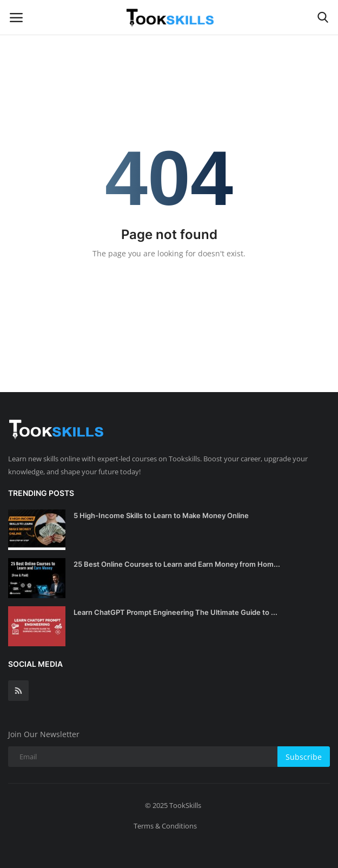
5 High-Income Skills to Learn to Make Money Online (161, 515)
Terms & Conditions (165, 826)
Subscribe (304, 757)
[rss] (18, 691)
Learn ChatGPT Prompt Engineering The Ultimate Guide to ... (175, 612)
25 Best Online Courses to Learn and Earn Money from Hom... (177, 564)
